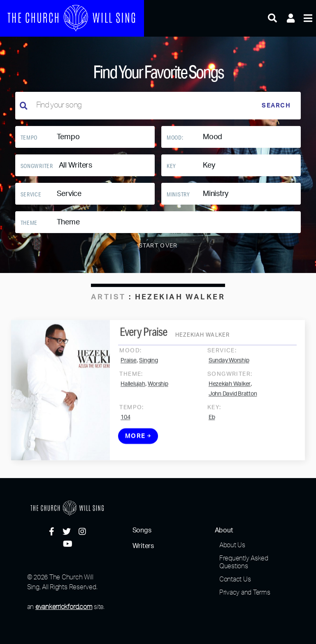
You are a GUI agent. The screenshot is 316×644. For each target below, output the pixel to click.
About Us (232, 545)
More (138, 443)
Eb (212, 424)
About (224, 530)
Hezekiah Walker (230, 391)
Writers (143, 546)
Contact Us (235, 579)
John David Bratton (233, 401)
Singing (148, 367)
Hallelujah (133, 391)
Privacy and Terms (245, 592)
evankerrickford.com (64, 607)
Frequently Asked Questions (244, 562)
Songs (142, 530)
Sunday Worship (229, 367)
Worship (158, 391)
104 (125, 424)
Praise (129, 367)
